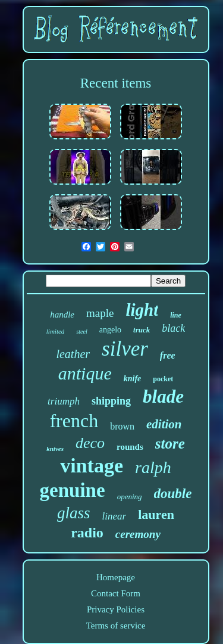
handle (62, 315)
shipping (111, 401)
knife (133, 379)
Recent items (116, 83)
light (142, 310)
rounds (130, 447)
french (74, 421)
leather (73, 354)
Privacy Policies (116, 609)
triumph (64, 401)
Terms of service (116, 626)
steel (81, 332)
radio (87, 533)
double (173, 494)
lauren (156, 514)
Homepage (116, 577)
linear (114, 516)
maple (100, 313)
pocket (163, 379)
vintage (92, 466)
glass (74, 513)
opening (130, 497)
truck (142, 330)
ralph (153, 467)
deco (90, 443)
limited (56, 331)
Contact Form (116, 593)
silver (125, 349)
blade (163, 396)
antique (85, 373)
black (173, 328)
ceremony (138, 534)
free (168, 355)
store (170, 444)
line (176, 315)
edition (164, 424)
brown (122, 426)
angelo (110, 330)
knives (55, 449)
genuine (73, 490)
